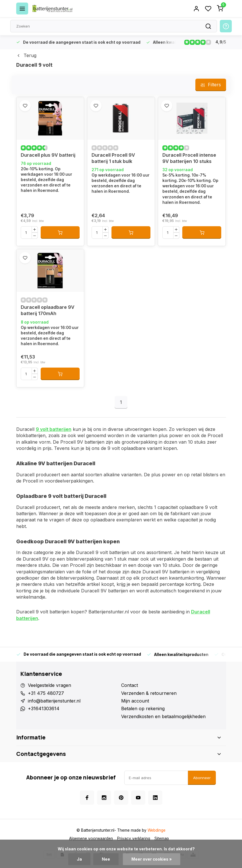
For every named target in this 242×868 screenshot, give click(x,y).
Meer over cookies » (152, 859)
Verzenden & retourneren (149, 693)
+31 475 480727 (46, 693)
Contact (130, 685)
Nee (106, 859)
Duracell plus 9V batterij (48, 155)
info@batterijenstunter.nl (54, 701)
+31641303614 (44, 708)
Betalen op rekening (143, 708)
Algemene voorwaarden (91, 838)
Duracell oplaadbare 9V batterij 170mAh (48, 310)
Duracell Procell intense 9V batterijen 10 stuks (189, 158)
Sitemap (162, 838)
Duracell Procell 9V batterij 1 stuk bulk (113, 158)
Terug (26, 55)
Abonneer (202, 778)
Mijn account (135, 701)
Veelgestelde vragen (49, 685)
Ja (79, 859)
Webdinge (157, 830)
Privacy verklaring (134, 838)
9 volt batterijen (54, 429)
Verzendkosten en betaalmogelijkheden (163, 716)
